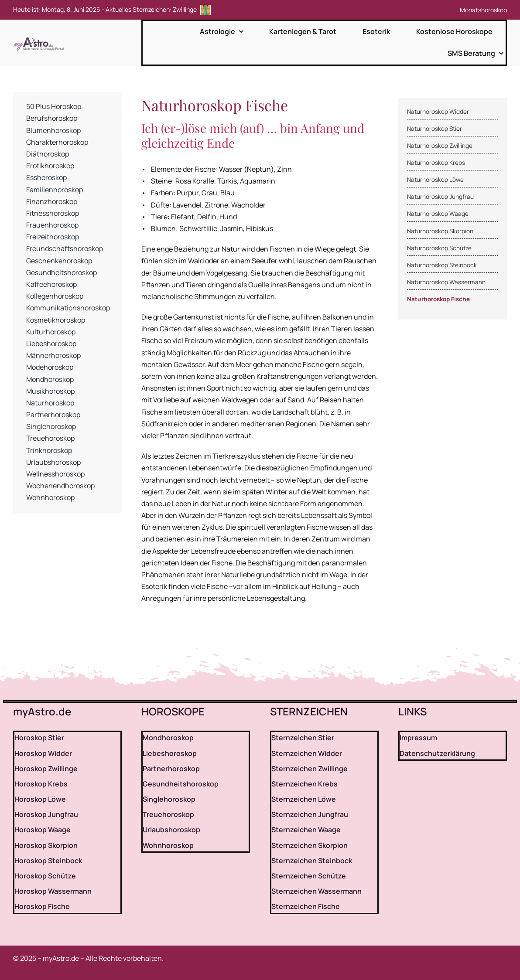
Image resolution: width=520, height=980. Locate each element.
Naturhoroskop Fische (438, 299)
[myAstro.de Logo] (40, 37)
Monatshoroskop (483, 10)
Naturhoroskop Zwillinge (440, 146)
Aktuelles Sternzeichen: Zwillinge (158, 9)
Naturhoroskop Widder (438, 112)
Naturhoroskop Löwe (435, 180)
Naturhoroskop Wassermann (446, 282)
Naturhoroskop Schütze (439, 248)
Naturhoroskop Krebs (436, 163)
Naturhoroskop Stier (434, 129)
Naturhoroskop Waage (438, 214)
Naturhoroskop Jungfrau (440, 197)
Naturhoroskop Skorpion (440, 231)
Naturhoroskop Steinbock (442, 265)
